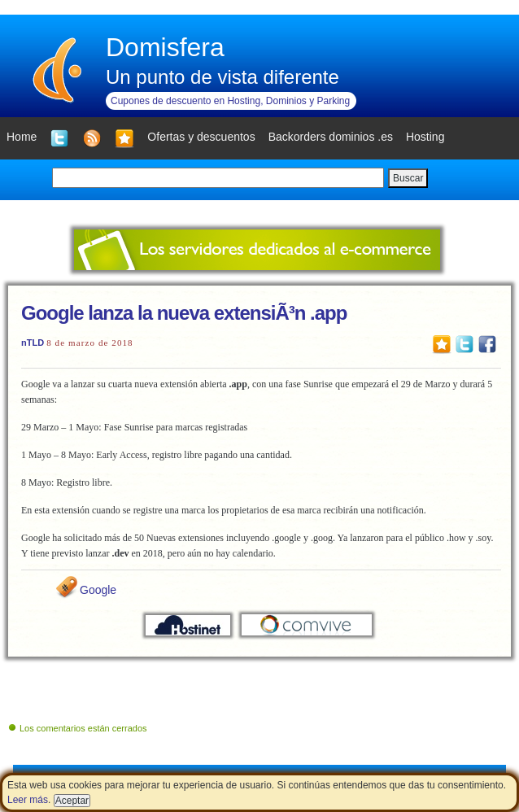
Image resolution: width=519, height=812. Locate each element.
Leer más (28, 800)
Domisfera (165, 47)
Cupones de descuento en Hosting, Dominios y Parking (230, 101)
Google (98, 590)
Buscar (408, 178)
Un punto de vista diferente (222, 77)
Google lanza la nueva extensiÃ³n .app (184, 313)
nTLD (33, 343)
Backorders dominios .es (331, 137)
